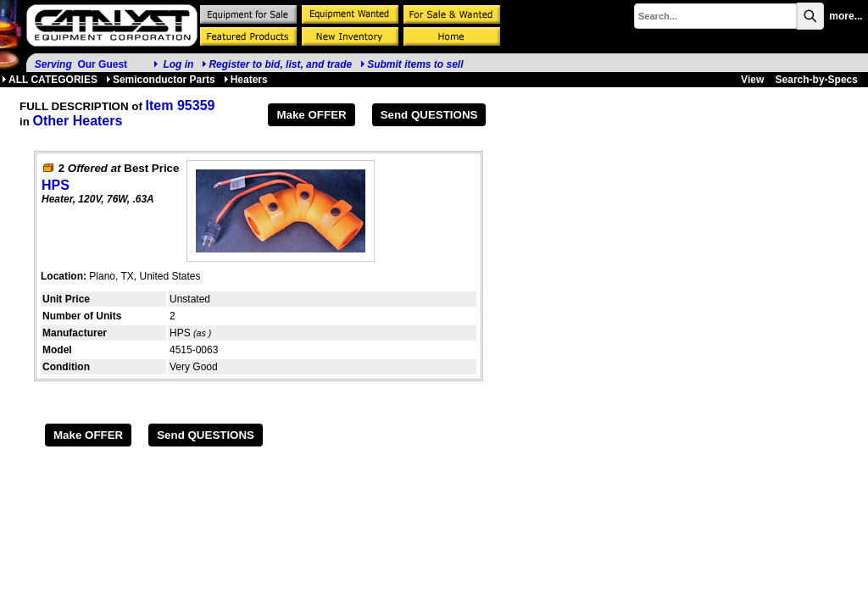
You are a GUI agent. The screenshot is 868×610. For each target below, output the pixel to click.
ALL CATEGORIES (50, 80)
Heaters (246, 80)
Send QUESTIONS (429, 115)
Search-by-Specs (817, 80)
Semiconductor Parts (161, 80)
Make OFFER (311, 115)
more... (846, 16)
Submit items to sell (412, 64)
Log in (178, 64)
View (752, 80)
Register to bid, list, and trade (280, 64)
